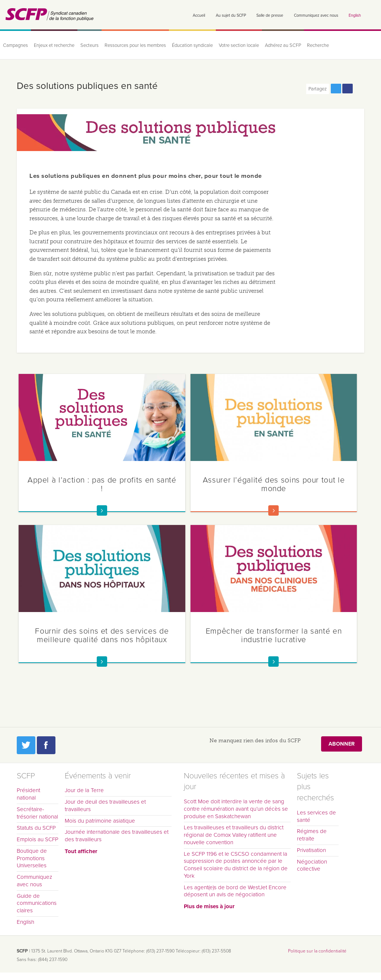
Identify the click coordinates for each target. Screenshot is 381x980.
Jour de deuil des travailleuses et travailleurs (105, 806)
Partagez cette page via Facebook (348, 89)
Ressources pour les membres (135, 45)
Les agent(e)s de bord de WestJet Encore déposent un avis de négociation (235, 891)
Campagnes (15, 45)
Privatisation (311, 850)
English (355, 15)
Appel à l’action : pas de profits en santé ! (102, 484)
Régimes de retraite (312, 835)
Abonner (342, 744)
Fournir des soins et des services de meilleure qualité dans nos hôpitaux (102, 635)
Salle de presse (270, 15)
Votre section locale (239, 45)
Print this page (359, 89)
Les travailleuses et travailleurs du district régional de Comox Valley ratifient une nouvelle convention (234, 835)
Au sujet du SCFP (231, 15)
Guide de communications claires (37, 903)
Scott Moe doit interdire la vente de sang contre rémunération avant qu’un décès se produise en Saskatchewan (236, 809)
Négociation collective (312, 865)
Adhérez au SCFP (283, 45)
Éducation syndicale (192, 45)
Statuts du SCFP (36, 828)
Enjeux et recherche (54, 45)
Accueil (199, 15)
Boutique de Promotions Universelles (32, 858)
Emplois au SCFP (38, 839)
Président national (28, 794)
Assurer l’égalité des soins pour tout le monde (274, 484)
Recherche (318, 45)
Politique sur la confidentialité (317, 951)
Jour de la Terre (84, 790)
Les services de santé (316, 816)
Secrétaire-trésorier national (37, 813)
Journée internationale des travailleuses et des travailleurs (117, 836)
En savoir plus (102, 510)
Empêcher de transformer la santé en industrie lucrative (274, 635)
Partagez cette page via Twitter (336, 89)
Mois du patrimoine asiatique (100, 821)
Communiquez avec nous (316, 15)
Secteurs (89, 45)
